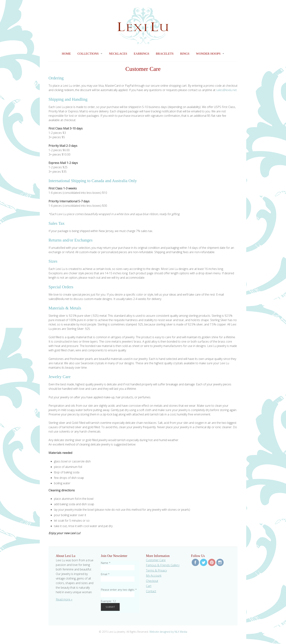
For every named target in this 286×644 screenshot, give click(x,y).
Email (105, 574)
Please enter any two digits (119, 590)
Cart (149, 586)
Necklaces (118, 54)
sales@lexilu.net (226, 90)
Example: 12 (108, 601)
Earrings (141, 54)
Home (66, 54)
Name (106, 563)
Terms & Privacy (156, 570)
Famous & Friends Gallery (163, 565)
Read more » (64, 599)
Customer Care (156, 560)
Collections (88, 54)
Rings (185, 54)
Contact (151, 591)
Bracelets (165, 54)
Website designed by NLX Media (168, 632)
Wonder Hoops (208, 54)
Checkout (152, 581)
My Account (154, 576)
